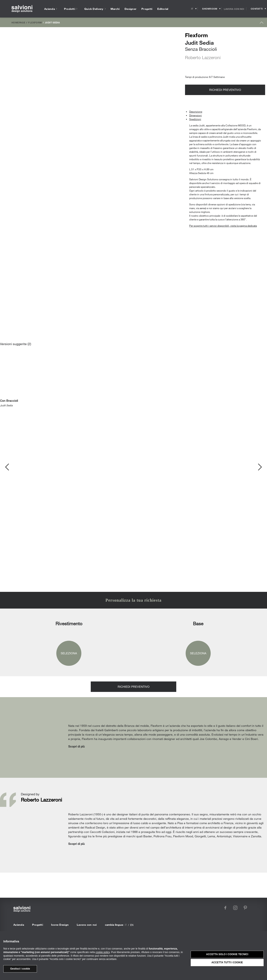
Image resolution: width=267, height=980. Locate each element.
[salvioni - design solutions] (22, 9)
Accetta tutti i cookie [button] (227, 962)
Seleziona (69, 653)
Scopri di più (76, 746)
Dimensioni (195, 115)
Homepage (18, 22)
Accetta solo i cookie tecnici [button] (227, 954)
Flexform (35, 22)
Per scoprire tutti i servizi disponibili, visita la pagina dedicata (223, 226)
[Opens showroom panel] (210, 9)
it (126, 925)
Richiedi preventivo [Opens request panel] (225, 90)
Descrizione (196, 112)
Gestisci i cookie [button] (20, 969)
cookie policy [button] (103, 952)
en (132, 925)
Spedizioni (195, 119)
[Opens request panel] (257, 9)
